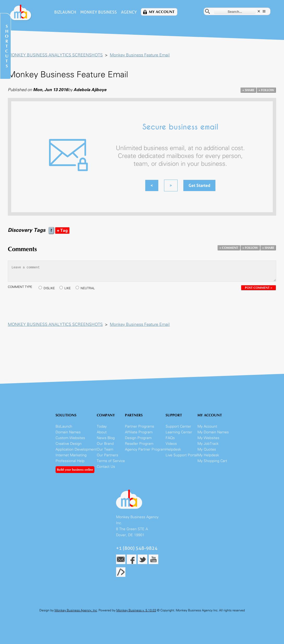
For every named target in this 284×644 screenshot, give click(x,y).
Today (102, 426)
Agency (129, 12)
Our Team (105, 449)
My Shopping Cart (212, 461)
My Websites (208, 438)
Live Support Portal (182, 455)
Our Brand (105, 444)
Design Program (138, 438)
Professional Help (70, 461)
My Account (162, 12)
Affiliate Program (139, 432)
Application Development (76, 449)
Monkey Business (99, 12)
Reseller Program (139, 444)
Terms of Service (111, 461)
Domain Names (68, 432)
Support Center (178, 426)
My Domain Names (213, 432)
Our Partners (107, 455)
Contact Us (106, 467)
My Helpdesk (208, 455)
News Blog (106, 438)
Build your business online (75, 470)
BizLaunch (65, 12)
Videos (171, 444)
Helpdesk (173, 449)
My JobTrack (208, 444)
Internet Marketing (71, 455)
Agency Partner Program (145, 449)
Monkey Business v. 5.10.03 (136, 610)
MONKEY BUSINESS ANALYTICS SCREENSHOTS (55, 55)
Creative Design (69, 444)
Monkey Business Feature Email (140, 55)
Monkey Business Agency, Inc (76, 610)
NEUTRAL (88, 288)
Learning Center (179, 432)
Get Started (199, 185)
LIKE (68, 288)
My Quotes (207, 449)
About (102, 432)
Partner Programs (140, 426)
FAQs (170, 438)
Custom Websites (70, 438)
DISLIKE (49, 288)
